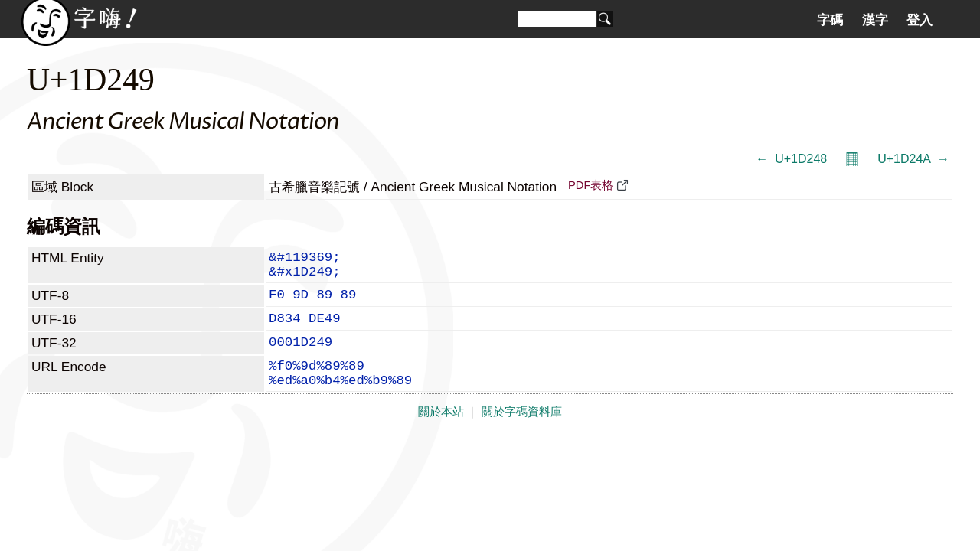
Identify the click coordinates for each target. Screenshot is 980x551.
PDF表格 (591, 185)
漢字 (875, 20)
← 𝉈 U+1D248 (791, 159)
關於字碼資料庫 (522, 436)
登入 (920, 20)
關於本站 (441, 436)
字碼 (830, 20)
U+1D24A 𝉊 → (913, 159)
